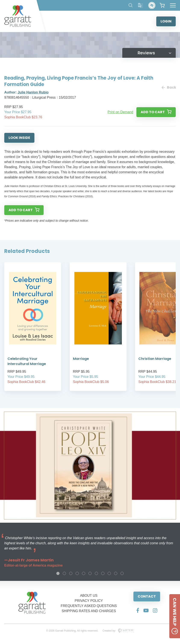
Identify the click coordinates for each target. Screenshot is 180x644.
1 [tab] (58, 573)
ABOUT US (89, 596)
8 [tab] (103, 573)
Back (169, 87)
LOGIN (166, 21)
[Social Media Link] (138, 610)
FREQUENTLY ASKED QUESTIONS (89, 606)
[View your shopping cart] (162, 5)
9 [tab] (109, 573)
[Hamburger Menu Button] (173, 5)
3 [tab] (71, 573)
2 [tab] (64, 573)
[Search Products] (131, 5)
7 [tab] (96, 573)
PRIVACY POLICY (89, 601)
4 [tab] (77, 573)
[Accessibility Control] (152, 5)
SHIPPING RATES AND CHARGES (89, 611)
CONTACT (147, 596)
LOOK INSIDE (19, 138)
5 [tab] (84, 573)
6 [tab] (90, 573)
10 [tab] (116, 573)
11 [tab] (122, 573)
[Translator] (141, 5)
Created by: (118, 631)
